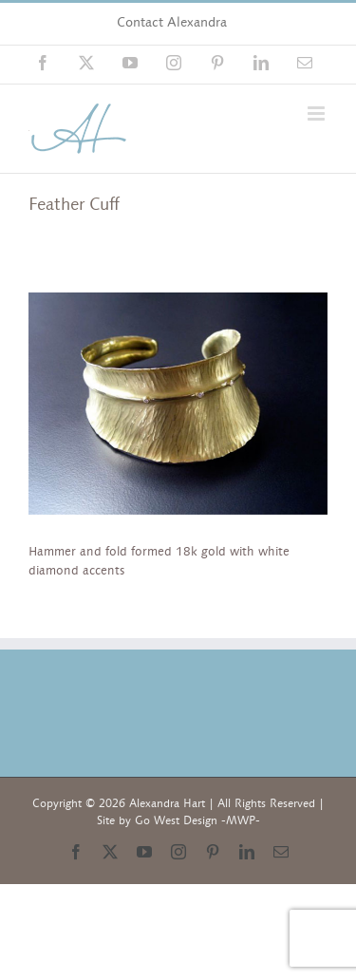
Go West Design (176, 820)
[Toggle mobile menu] (318, 113)
